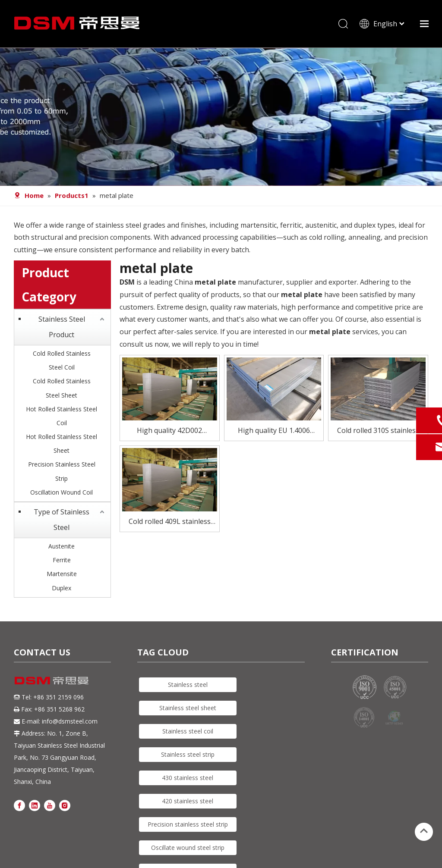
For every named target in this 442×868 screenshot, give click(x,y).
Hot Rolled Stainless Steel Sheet (62, 443)
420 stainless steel (188, 801)
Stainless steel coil (188, 731)
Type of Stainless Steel (62, 520)
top (424, 831)
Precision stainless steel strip (188, 824)
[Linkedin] (35, 805)
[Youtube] (50, 805)
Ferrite (62, 560)
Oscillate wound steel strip (188, 848)
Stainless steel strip (188, 754)
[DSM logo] (52, 680)
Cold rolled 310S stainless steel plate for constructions (378, 431)
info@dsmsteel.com (70, 721)
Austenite (62, 546)
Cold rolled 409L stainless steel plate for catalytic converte (170, 522)
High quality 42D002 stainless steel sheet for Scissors (169, 431)
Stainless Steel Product (62, 327)
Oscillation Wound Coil (62, 492)
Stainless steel (188, 685)
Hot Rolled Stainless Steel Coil (62, 416)
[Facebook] (19, 805)
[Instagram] (65, 805)
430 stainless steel (188, 778)
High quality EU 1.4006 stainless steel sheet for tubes (274, 431)
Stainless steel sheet (188, 708)
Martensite (62, 574)
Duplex (62, 588)
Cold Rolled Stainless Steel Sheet (62, 388)
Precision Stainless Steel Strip (62, 471)
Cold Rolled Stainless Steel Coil (62, 360)
